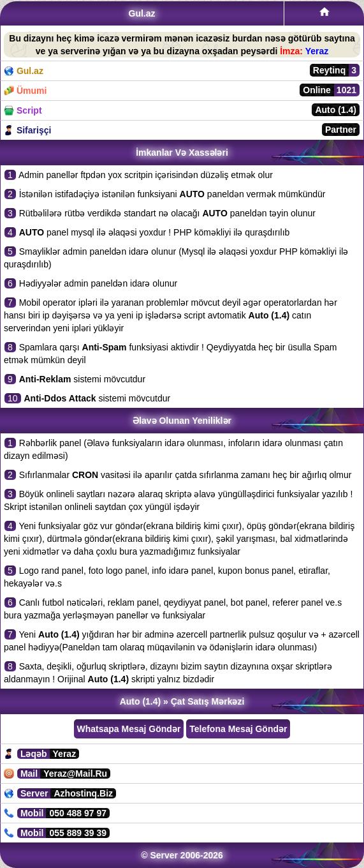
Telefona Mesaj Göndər (238, 729)
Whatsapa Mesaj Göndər (129, 729)
